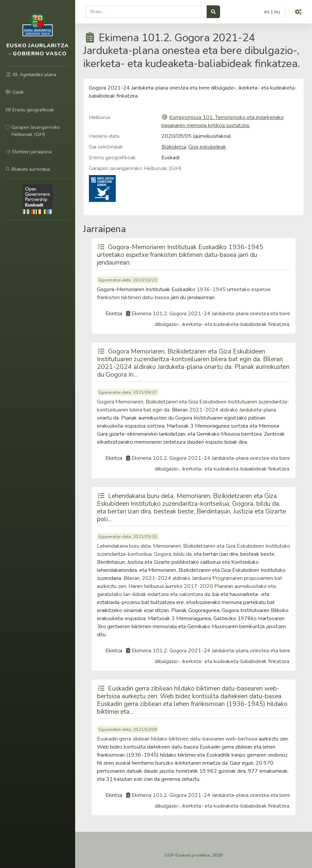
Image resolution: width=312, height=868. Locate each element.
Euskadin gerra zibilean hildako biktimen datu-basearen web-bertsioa (177, 739)
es (267, 12)
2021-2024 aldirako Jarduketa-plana (233, 410)
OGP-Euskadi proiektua (187, 855)
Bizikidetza (174, 147)
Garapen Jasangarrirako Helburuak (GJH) (135, 168)
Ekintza (114, 314)
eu (277, 12)
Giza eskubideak (207, 147)
